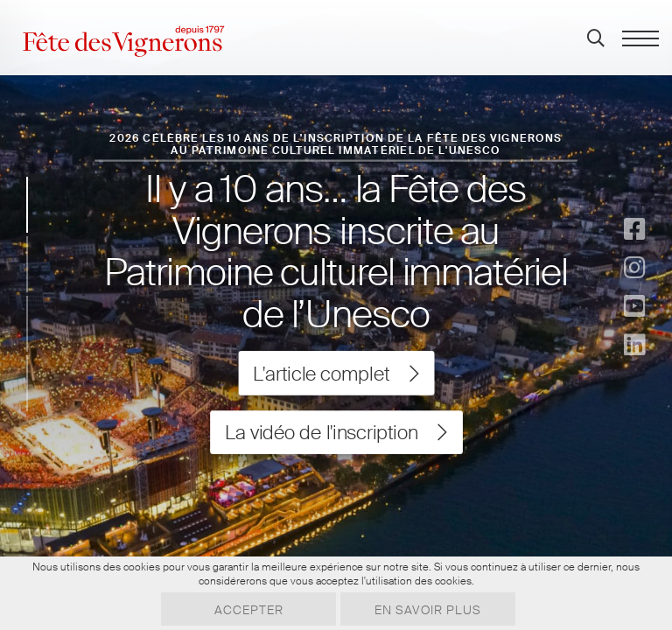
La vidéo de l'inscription (336, 432)
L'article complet (336, 374)
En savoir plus (428, 610)
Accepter (249, 610)
